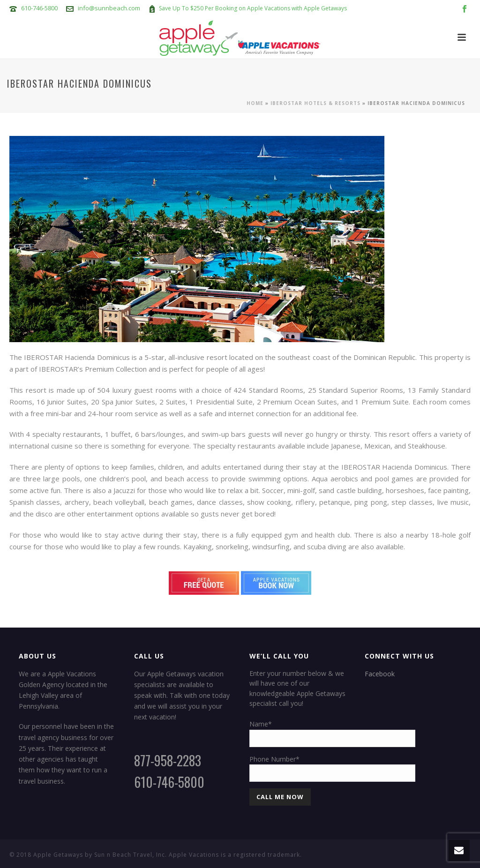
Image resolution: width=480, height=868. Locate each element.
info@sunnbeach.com (109, 8)
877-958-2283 (168, 760)
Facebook (380, 674)
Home (255, 103)
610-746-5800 (39, 8)
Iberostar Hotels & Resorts (315, 103)
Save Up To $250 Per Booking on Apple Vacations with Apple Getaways (253, 8)
